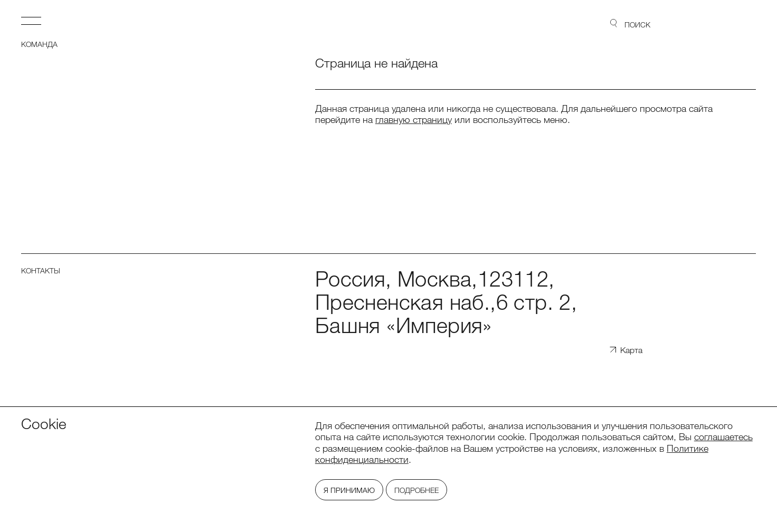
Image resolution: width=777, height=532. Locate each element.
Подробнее (416, 490)
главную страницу (414, 119)
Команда (39, 44)
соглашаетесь (723, 436)
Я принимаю (349, 490)
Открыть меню (31, 21)
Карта (631, 350)
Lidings (726, 24)
